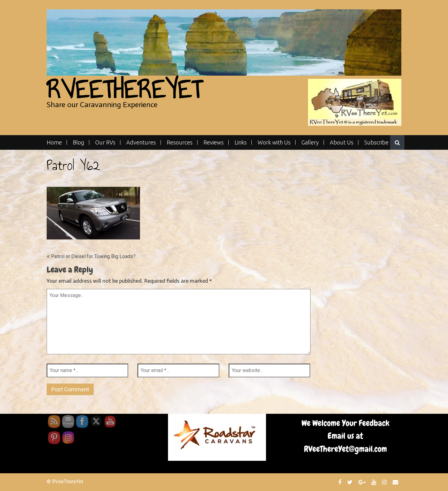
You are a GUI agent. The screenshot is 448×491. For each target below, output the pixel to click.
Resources (180, 142)
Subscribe (376, 142)
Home (54, 142)
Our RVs (105, 142)
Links (241, 142)
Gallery (310, 142)
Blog (79, 142)
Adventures (141, 142)
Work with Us (274, 142)
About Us (342, 142)
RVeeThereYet (124, 90)
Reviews (214, 142)
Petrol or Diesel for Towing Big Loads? (93, 256)
